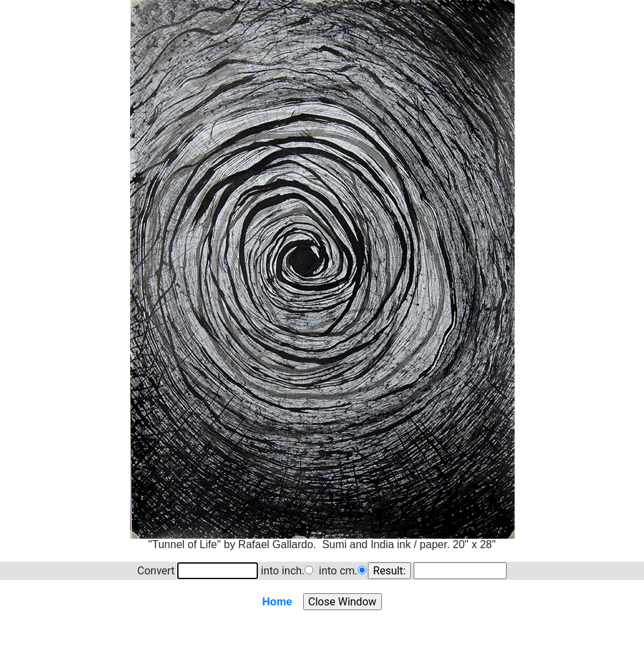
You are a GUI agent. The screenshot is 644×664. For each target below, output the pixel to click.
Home (277, 602)
